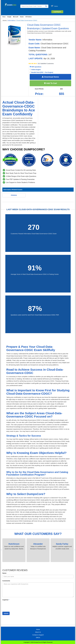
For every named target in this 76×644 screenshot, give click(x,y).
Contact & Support (38, 635)
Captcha (6, 600)
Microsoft (16, 17)
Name (4, 573)
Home (5, 20)
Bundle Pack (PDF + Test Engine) (41, 72)
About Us (38, 632)
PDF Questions (35, 67)
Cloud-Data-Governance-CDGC (27, 20)
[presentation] (75, 550)
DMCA (38, 638)
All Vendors (29, 17)
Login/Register (57, 12)
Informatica (11, 20)
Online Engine (35, 70)
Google (9, 17)
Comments (6, 581)
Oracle (22, 17)
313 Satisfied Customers (46, 63)
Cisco (4, 17)
